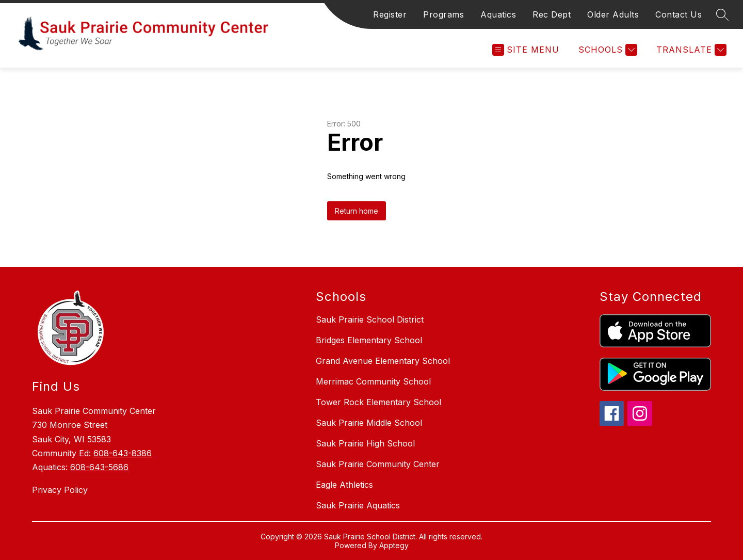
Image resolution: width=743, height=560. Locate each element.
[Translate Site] (690, 50)
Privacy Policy (60, 490)
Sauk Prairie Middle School (369, 423)
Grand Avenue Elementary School (383, 361)
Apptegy (394, 545)
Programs (443, 14)
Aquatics (498, 14)
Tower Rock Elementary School (378, 402)
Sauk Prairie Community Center (378, 464)
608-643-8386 (123, 453)
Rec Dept (552, 14)
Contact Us (679, 14)
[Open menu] (526, 50)
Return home (357, 211)
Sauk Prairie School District (370, 319)
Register (390, 14)
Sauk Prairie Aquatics (358, 505)
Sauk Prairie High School (365, 443)
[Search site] (722, 14)
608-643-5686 (99, 467)
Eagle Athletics (344, 485)
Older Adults (613, 14)
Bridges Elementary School (369, 340)
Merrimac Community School (373, 381)
